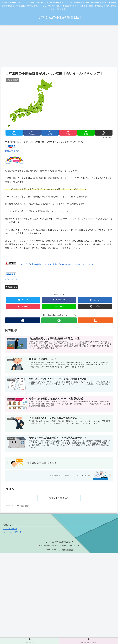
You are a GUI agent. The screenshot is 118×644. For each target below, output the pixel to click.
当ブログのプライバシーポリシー (66, 546)
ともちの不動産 (10, 529)
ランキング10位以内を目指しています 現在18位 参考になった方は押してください (49, 264)
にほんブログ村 (12, 151)
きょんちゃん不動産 (12, 532)
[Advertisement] (59, 46)
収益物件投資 (11, 287)
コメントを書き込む (59, 498)
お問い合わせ (44, 546)
